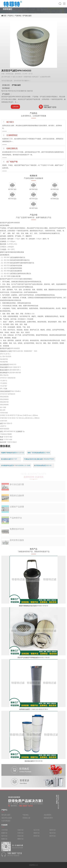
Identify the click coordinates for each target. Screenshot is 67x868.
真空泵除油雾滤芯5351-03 (43, 465)
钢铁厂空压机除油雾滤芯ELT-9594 (39, 453)
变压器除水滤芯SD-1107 (9, 459)
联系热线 (46, 106)
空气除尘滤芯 (27, 16)
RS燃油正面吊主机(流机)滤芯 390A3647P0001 (39, 459)
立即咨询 (15, 107)
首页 (5, 16)
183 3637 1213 (50, 107)
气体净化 (18, 16)
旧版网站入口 (34, 865)
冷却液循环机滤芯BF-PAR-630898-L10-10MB (16, 465)
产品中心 (11, 16)
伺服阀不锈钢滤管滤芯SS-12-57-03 (12, 453)
